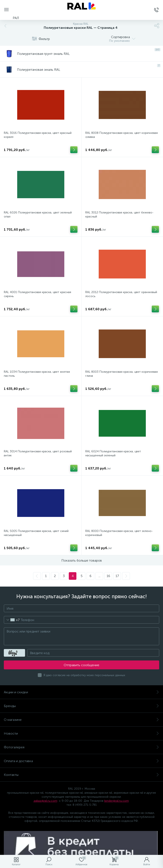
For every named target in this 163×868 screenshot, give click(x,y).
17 (117, 576)
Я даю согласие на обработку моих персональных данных (84, 675)
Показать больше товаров (82, 560)
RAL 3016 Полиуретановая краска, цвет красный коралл (38, 135)
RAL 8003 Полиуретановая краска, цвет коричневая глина (122, 374)
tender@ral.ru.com (117, 801)
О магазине (81, 720)
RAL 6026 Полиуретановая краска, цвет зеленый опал (38, 215)
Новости (81, 733)
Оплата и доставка (81, 761)
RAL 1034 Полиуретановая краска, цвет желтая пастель (37, 374)
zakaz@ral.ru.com (45, 801)
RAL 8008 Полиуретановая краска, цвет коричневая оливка (122, 135)
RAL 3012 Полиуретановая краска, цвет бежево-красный (119, 215)
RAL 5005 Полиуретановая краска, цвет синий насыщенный (36, 533)
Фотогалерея (81, 747)
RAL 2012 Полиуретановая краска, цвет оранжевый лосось (121, 294)
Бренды (81, 706)
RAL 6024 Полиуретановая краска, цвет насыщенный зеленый (113, 453)
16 (108, 576)
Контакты (81, 775)
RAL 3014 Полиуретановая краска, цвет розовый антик (38, 453)
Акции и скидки (81, 692)
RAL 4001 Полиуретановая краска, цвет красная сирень (37, 294)
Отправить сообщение (81, 665)
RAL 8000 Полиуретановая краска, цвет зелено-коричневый (119, 533)
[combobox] (12, 620)
